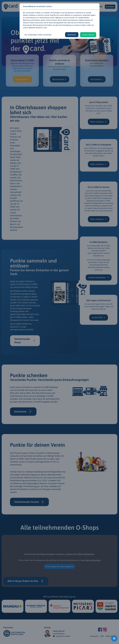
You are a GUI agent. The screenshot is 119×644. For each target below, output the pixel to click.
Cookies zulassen (88, 35)
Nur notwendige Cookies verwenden (38, 35)
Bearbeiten (72, 35)
